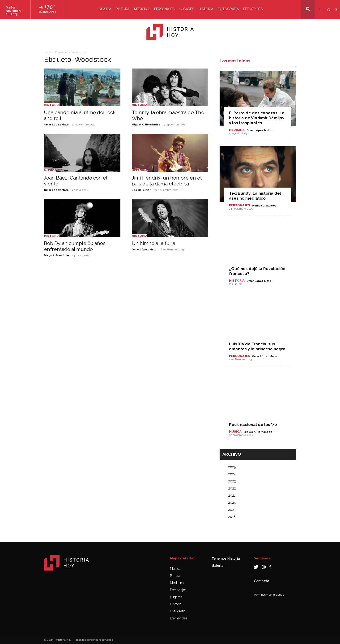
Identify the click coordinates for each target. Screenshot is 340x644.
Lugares (186, 9)
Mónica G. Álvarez (264, 206)
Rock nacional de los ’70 (253, 425)
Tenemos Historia (226, 558)
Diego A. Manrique (56, 255)
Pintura (123, 9)
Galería (217, 565)
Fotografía (178, 611)
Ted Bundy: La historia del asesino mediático (255, 196)
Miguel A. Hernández (146, 125)
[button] (308, 9)
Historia (206, 9)
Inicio (47, 52)
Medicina (142, 9)
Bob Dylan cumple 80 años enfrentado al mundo (75, 246)
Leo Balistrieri (142, 190)
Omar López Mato (56, 125)
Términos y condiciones (269, 595)
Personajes (164, 9)
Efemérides (253, 9)
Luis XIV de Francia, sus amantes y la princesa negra (257, 346)
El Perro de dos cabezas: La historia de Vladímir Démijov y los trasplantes (257, 118)
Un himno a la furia (153, 243)
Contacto (261, 581)
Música (105, 9)
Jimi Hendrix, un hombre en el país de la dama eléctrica (167, 181)
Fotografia (228, 9)
